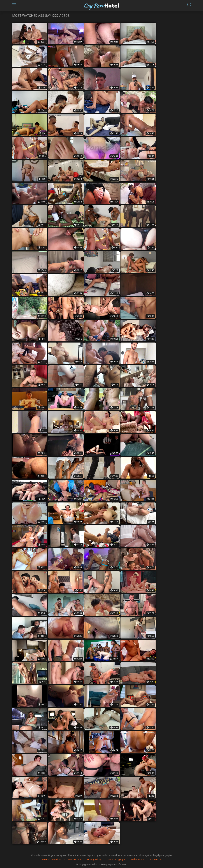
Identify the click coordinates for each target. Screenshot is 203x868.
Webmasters (138, 860)
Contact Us (156, 860)
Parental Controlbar (51, 860)
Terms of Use (74, 860)
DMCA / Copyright (116, 860)
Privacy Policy (94, 860)
